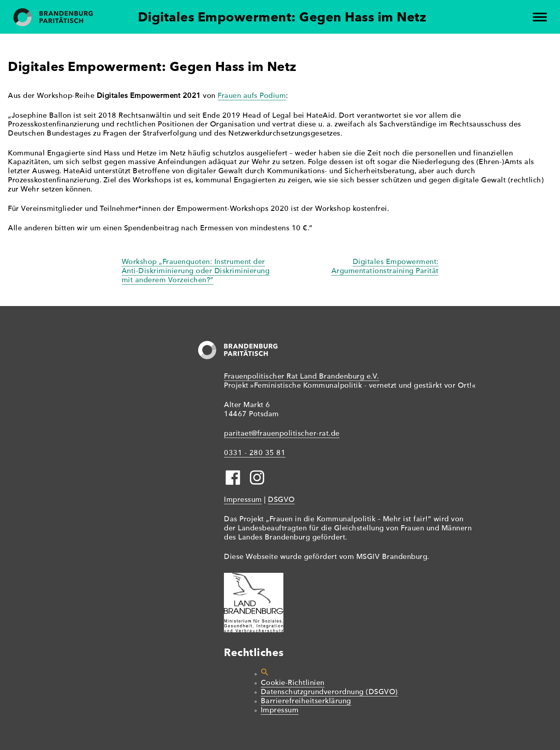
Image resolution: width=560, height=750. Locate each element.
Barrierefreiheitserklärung (306, 701)
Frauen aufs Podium (252, 96)
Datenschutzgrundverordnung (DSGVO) (329, 692)
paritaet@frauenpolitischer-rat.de (282, 434)
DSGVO (281, 500)
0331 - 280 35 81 (255, 453)
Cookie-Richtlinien (293, 683)
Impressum (243, 500)
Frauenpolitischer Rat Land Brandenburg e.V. (302, 377)
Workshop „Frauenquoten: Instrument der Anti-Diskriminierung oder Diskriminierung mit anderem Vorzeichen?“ (196, 271)
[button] (265, 674)
